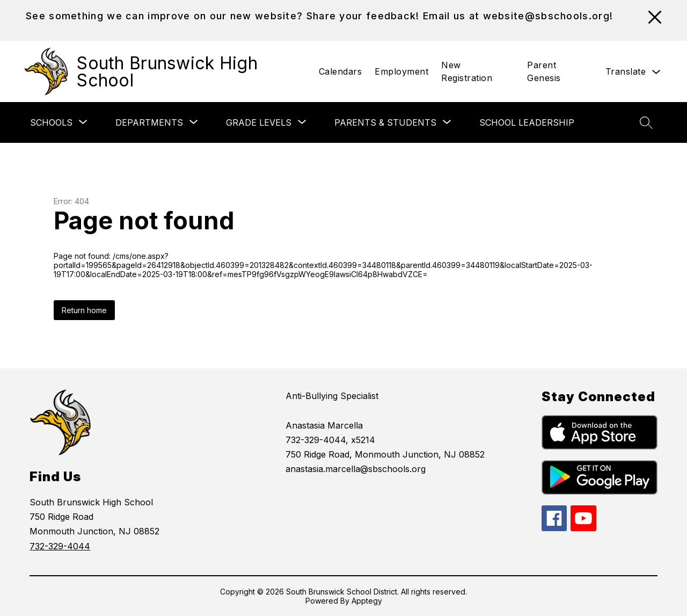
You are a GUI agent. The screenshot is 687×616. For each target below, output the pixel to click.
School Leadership (527, 122)
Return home (84, 310)
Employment (401, 71)
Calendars (341, 71)
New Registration (467, 71)
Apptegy (367, 601)
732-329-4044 (60, 546)
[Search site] (646, 122)
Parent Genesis (544, 71)
